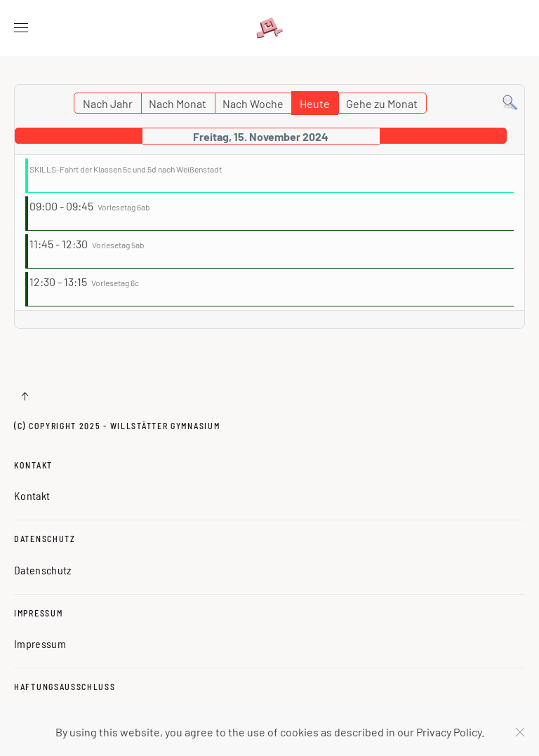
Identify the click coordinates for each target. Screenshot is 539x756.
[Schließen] (520, 732)
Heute (315, 103)
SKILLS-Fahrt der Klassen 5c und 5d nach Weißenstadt (126, 169)
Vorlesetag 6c (115, 283)
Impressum (38, 613)
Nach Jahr (108, 103)
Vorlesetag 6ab (124, 207)
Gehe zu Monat (382, 103)
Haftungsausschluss (65, 687)
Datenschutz (45, 539)
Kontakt (33, 465)
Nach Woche (253, 103)
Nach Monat (178, 103)
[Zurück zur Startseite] (269, 28)
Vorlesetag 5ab (118, 245)
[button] (21, 28)
